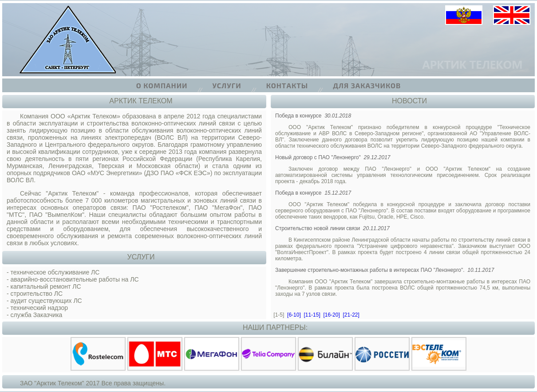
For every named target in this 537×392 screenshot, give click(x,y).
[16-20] (331, 315)
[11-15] (312, 315)
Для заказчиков (367, 85)
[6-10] (294, 315)
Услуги (227, 85)
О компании (162, 85)
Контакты (287, 85)
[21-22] (351, 315)
